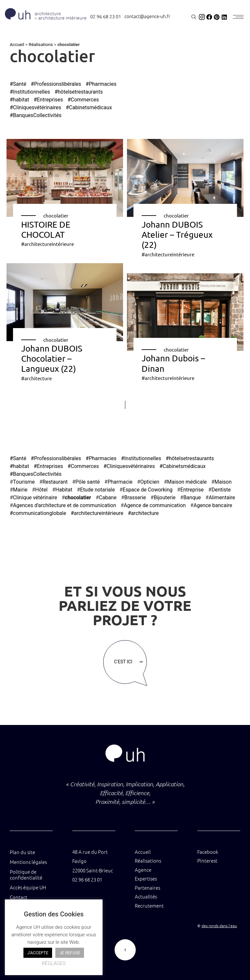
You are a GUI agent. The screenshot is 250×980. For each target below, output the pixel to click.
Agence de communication (155, 505)
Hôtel (41, 490)
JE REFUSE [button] (70, 953)
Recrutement (149, 905)
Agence (143, 870)
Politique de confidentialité (26, 874)
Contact (19, 897)
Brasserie (135, 498)
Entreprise (192, 490)
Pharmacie (120, 482)
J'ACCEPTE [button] (38, 953)
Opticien (150, 482)
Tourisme (24, 482)
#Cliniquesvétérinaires (35, 107)
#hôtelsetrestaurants (78, 92)
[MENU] (238, 17)
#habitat (19, 100)
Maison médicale (187, 482)
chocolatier (56, 215)
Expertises (146, 878)
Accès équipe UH (28, 887)
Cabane (108, 498)
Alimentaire (222, 498)
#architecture (36, 378)
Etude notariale (97, 490)
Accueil (17, 44)
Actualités (146, 896)
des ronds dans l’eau (219, 926)
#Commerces (83, 100)
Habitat (64, 490)
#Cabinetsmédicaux (89, 107)
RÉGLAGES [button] (54, 963)
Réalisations (41, 44)
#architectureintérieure (48, 244)
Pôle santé (88, 482)
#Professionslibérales (56, 84)
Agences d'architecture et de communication (65, 505)
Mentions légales (28, 862)
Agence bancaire (213, 505)
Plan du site (22, 852)
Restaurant (55, 482)
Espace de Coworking (148, 490)
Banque (192, 498)
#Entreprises (48, 100)
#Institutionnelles (30, 92)
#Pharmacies (101, 84)
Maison (223, 482)
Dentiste (221, 490)
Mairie (20, 490)
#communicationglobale (38, 513)
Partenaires (147, 888)
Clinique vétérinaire (35, 498)
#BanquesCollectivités (36, 115)
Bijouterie (165, 498)
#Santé (18, 84)
